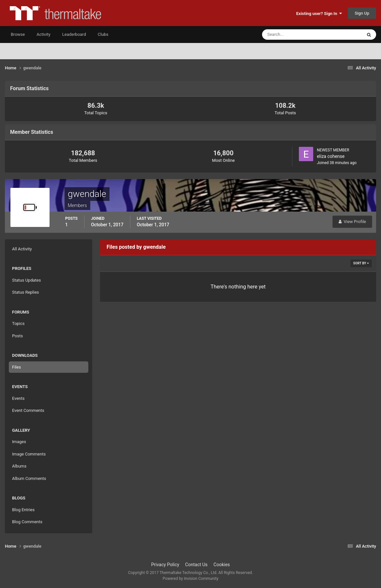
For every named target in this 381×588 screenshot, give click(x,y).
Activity (44, 34)
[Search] (292, 35)
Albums (19, 466)
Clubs (103, 34)
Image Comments (29, 454)
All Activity (22, 249)
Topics (18, 323)
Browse (18, 34)
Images (19, 442)
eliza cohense (331, 156)
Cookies (222, 565)
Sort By (361, 263)
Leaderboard (74, 34)
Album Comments (29, 478)
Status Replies (26, 292)
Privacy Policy (165, 565)
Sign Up (362, 13)
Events (18, 398)
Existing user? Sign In (319, 14)
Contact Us (196, 565)
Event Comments (28, 410)
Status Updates (26, 280)
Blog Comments (27, 522)
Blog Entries (23, 510)
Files (16, 367)
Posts (17, 336)
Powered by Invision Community (190, 579)
